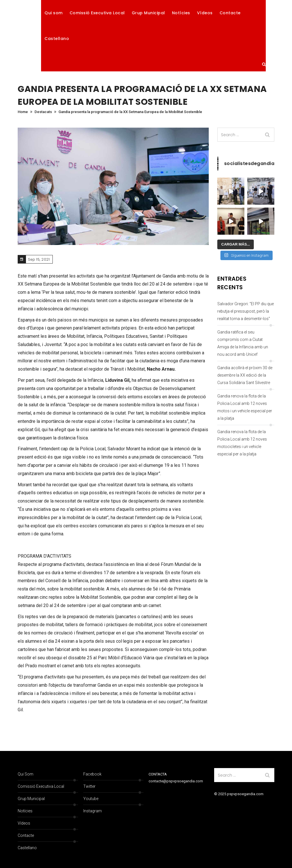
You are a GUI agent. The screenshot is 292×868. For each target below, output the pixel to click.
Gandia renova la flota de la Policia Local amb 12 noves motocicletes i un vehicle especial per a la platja (242, 443)
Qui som (54, 13)
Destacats (43, 112)
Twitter (89, 786)
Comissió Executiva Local (97, 13)
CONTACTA (158, 774)
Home (23, 112)
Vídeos (205, 13)
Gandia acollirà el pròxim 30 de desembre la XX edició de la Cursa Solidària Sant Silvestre (245, 375)
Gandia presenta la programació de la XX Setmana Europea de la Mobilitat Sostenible (130, 112)
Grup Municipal (148, 13)
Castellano (57, 39)
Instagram (93, 811)
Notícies (181, 13)
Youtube (91, 799)
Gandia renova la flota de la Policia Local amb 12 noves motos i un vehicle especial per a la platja (245, 407)
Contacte (230, 13)
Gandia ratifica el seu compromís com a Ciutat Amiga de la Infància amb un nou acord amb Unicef (243, 343)
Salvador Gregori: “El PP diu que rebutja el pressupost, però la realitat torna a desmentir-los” (246, 311)
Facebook (92, 774)
